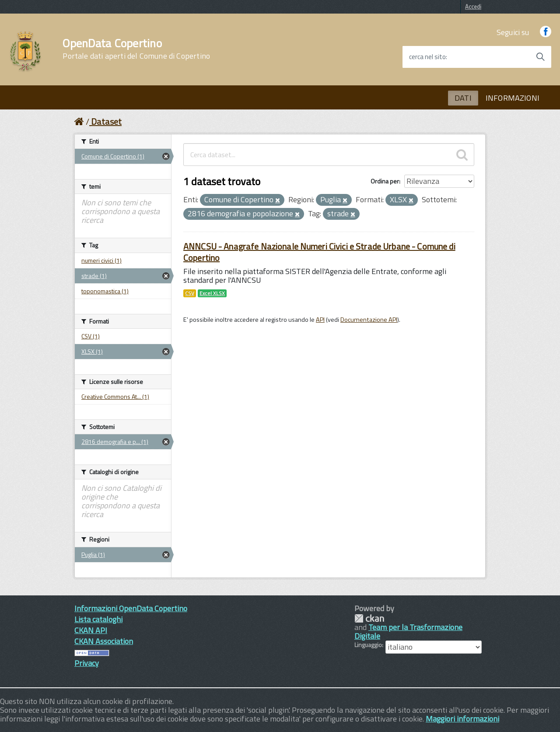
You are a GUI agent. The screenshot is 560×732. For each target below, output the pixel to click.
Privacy (87, 663)
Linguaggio (368, 645)
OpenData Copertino (136, 49)
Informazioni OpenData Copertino (131, 608)
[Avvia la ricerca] (540, 57)
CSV (190, 293)
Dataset (106, 121)
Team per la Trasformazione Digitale (408, 632)
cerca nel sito (427, 57)
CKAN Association (104, 641)
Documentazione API (369, 320)
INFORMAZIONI (513, 98)
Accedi (473, 7)
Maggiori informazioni (462, 719)
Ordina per (385, 181)
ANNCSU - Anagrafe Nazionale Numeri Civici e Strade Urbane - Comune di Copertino (319, 252)
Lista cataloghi (98, 619)
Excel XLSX (212, 293)
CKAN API (91, 630)
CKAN (369, 618)
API (320, 320)
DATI (463, 98)
